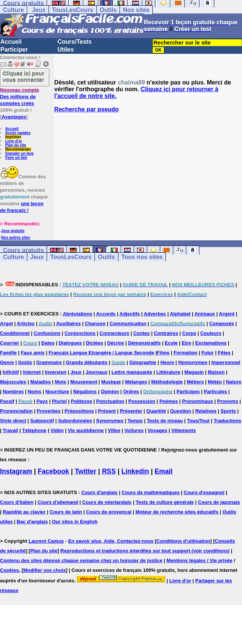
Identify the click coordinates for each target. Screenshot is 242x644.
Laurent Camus (46, 541)
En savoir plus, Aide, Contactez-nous (111, 541)
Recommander (18, 149)
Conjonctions (80, 333)
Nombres (13, 392)
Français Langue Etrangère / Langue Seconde (101, 353)
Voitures (134, 430)
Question (180, 411)
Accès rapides (18, 133)
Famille (8, 353)
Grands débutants (86, 362)
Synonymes (110, 421)
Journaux (97, 372)
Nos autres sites (15, 238)
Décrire (116, 343)
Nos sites (136, 10)
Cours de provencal (109, 512)
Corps (189, 333)
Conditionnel (15, 333)
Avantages (14, 117)
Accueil (11, 42)
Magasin (194, 372)
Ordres (131, 392)
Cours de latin (66, 512)
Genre (7, 362)
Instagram (16, 471)
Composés (221, 323)
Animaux (205, 314)
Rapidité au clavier (24, 512)
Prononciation (16, 411)
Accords (106, 314)
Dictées (94, 343)
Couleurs (211, 333)
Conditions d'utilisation (183, 541)
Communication (128, 323)
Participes (188, 392)
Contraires (166, 333)
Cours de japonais (219, 502)
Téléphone (34, 430)
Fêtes (224, 353)
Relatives (206, 411)
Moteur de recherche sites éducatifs (177, 512)
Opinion (110, 392)
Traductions (227, 421)
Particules (215, 392)
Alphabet (180, 314)
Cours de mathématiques (151, 492)
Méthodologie (167, 382)
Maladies (41, 382)
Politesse (82, 401)
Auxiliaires (68, 323)
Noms (34, 392)
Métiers (195, 382)
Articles (26, 323)
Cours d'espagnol (204, 492)
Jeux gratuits (13, 231)
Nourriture (57, 392)
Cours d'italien (17, 502)
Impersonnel (226, 362)
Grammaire (49, 362)
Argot (7, 323)
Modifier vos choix (44, 570)
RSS (109, 471)
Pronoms (227, 401)
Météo (215, 382)
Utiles (66, 50)
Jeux (38, 10)
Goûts (25, 362)
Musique (111, 382)
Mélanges (136, 382)
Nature (234, 382)
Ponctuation (110, 401)
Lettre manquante (132, 372)
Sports (228, 411)
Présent (107, 411)
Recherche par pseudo (86, 109)
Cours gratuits (23, 250)
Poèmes (169, 401)
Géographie (143, 362)
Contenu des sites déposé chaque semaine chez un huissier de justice (81, 560)
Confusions (47, 333)
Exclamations (211, 343)
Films (163, 353)
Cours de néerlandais (107, 502)
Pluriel (59, 401)
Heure (167, 362)
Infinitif (11, 372)
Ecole (171, 343)
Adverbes (155, 314)
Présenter (131, 411)
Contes (142, 333)
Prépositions (79, 411)
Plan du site (16, 145)
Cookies (10, 570)
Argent (227, 314)
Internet (32, 372)
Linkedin (135, 471)
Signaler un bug (19, 153)
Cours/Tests (75, 42)
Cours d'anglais (100, 492)
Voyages (157, 430)
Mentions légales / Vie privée (200, 560)
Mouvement (84, 382)
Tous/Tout (198, 421)
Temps (135, 421)
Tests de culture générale (165, 502)
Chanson (95, 323)
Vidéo (57, 430)
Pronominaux (197, 401)
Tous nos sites (142, 257)
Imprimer (13, 137)
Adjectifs (130, 314)
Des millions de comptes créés (20, 97)
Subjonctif (42, 421)
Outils (108, 10)
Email (164, 471)
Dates (48, 343)
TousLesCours (73, 10)
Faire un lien (16, 158)
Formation (186, 353)
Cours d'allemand (58, 502)
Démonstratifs (144, 343)
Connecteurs (114, 333)
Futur (207, 353)
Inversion (56, 372)
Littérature (168, 372)
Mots (60, 382)
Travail (10, 430)
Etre (187, 343)
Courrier (10, 343)
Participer (14, 50)
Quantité (156, 411)
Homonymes (193, 362)
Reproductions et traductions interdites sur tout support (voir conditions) (145, 551)
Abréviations (77, 314)
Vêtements (184, 430)
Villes (114, 430)
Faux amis (33, 353)
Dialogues (70, 343)
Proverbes (49, 411)
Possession (142, 401)
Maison (216, 372)
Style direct (13, 421)
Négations (85, 392)
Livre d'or (14, 141)
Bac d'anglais (32, 522)
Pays (42, 401)
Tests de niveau (165, 421)
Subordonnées (75, 421)
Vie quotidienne (86, 430)
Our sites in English (75, 522)
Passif (7, 401)
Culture (13, 10)
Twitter (86, 471)
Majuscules (13, 382)
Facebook (53, 471)
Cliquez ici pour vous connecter (24, 76)
